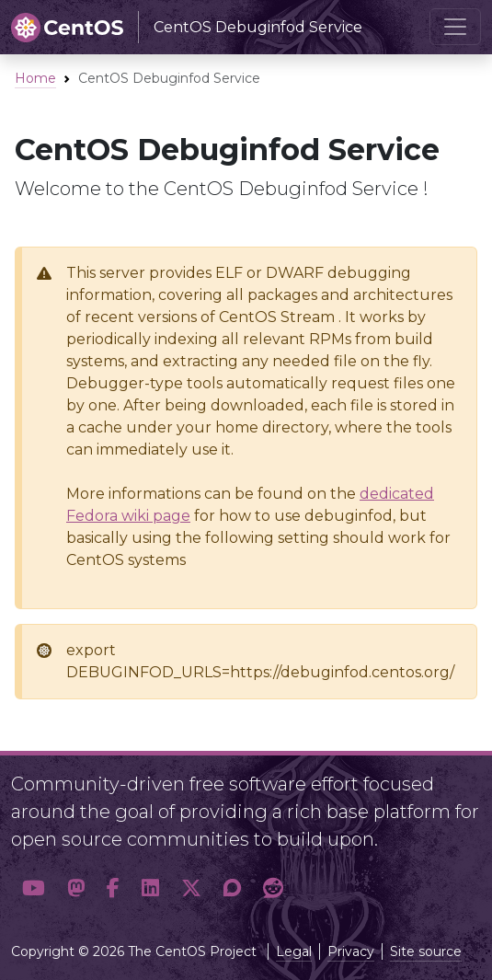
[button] (34, 888)
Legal (294, 951)
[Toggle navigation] (455, 27)
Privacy (351, 951)
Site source (426, 951)
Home (35, 78)
